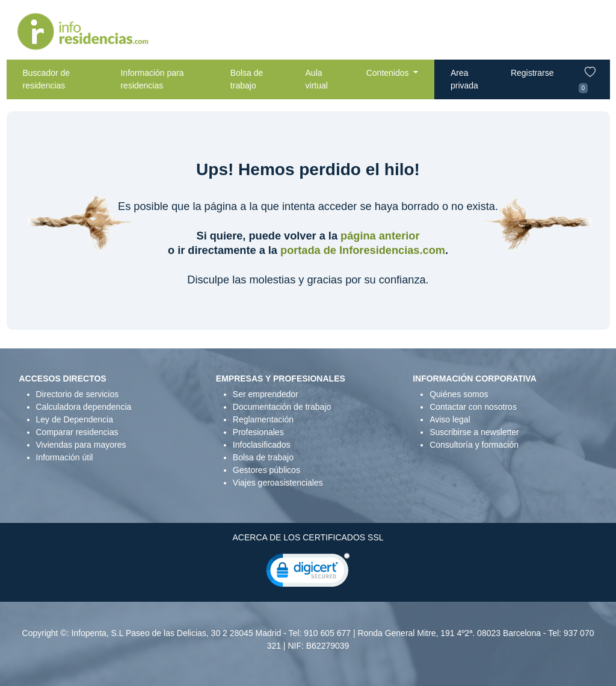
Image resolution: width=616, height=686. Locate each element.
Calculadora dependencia (84, 407)
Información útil (65, 457)
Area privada (464, 79)
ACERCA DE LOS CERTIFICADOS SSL (308, 537)
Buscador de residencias (47, 79)
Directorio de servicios (78, 394)
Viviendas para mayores (81, 445)
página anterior (380, 236)
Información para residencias (152, 79)
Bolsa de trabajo (247, 79)
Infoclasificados (262, 445)
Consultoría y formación (474, 445)
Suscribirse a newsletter (474, 432)
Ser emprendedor (266, 394)
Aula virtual (317, 79)
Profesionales (258, 432)
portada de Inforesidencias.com (363, 250)
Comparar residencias (77, 432)
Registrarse (532, 73)
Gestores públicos (266, 470)
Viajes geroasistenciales (278, 483)
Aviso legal (450, 419)
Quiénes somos (459, 394)
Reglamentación (263, 419)
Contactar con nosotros (473, 407)
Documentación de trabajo (282, 407)
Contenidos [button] (389, 73)
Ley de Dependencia (75, 419)
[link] (308, 573)
